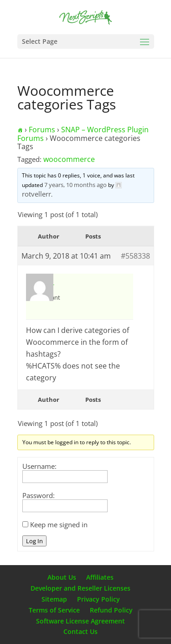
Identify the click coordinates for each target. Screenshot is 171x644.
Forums (42, 130)
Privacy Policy (98, 599)
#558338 (135, 256)
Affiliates (100, 577)
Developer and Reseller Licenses (80, 588)
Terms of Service (54, 610)
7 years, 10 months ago (75, 185)
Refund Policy (111, 610)
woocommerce (69, 159)
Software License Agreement (80, 621)
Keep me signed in (59, 525)
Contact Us (80, 631)
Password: (39, 495)
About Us (62, 577)
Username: (39, 466)
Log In (34, 541)
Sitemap (54, 599)
